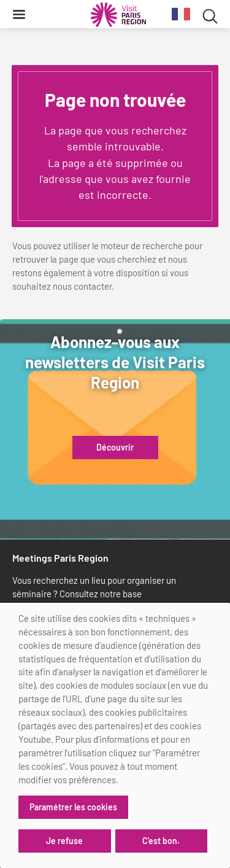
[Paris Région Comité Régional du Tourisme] (118, 15)
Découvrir (115, 448)
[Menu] (19, 14)
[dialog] (115, 735)
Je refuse (64, 841)
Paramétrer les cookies (73, 807)
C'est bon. (161, 841)
